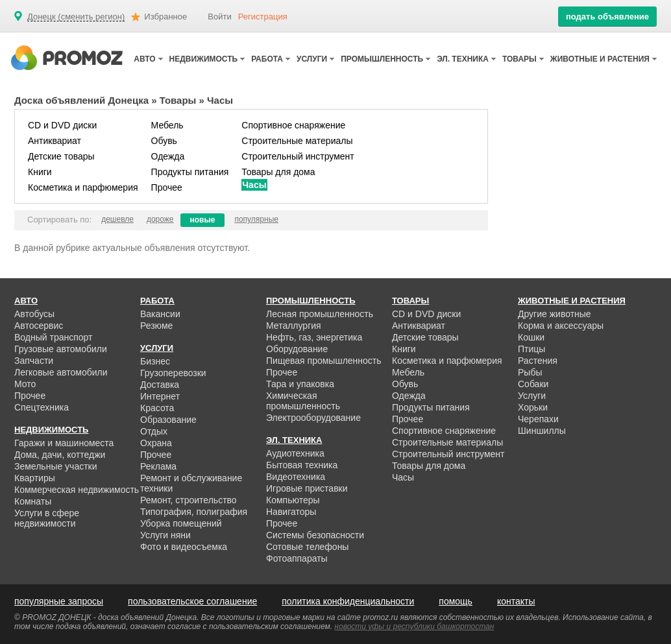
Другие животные (555, 314)
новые (203, 220)
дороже (160, 219)
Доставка (160, 385)
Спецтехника (42, 407)
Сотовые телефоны (307, 547)
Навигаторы (291, 512)
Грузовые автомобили (61, 349)
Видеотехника (296, 477)
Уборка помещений (181, 523)
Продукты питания (190, 172)
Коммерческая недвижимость (77, 490)
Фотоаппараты (297, 558)
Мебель (167, 125)
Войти (219, 17)
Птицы (531, 349)
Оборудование (297, 349)
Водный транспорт (53, 337)
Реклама (158, 466)
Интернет (160, 396)
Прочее (167, 187)
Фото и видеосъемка (184, 547)
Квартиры (35, 478)
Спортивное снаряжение (293, 125)
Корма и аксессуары (561, 326)
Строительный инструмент (298, 156)
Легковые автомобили (61, 372)
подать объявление (607, 17)
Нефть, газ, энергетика (314, 337)
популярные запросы (59, 601)
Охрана (156, 443)
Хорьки (533, 407)
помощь (456, 601)
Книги (40, 172)
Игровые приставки (307, 488)
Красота (157, 408)
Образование (168, 420)
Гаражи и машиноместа (64, 443)
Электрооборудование (313, 418)
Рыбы (530, 372)
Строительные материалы (297, 141)
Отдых (154, 431)
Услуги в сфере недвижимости (47, 518)
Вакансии (160, 314)
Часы (254, 185)
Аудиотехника (295, 453)
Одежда (168, 156)
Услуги (532, 396)
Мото (25, 384)
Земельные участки (56, 466)
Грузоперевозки (173, 373)
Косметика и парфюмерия (83, 187)
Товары (178, 100)
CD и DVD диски (62, 125)
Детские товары (61, 156)
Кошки (531, 337)
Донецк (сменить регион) (76, 17)
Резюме (156, 326)
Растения (538, 361)
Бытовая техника (302, 465)
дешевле (117, 219)
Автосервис (39, 326)
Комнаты (33, 501)
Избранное (165, 17)
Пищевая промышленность (324, 361)
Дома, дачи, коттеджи (60, 455)
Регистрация (263, 17)
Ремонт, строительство (189, 500)
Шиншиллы (542, 431)
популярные (256, 219)
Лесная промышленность (320, 314)
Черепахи (538, 419)
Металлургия (294, 326)
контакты (516, 601)
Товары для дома (278, 172)
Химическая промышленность (303, 401)
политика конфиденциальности (348, 601)
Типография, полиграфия (194, 512)
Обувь (164, 141)
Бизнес (155, 361)
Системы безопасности (315, 535)
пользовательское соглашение (192, 601)
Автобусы (34, 314)
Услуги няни (165, 535)
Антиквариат (55, 141)
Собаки (533, 384)
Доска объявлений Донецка (81, 100)
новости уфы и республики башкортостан (414, 626)
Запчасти (34, 361)
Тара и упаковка (300, 384)
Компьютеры (293, 500)
